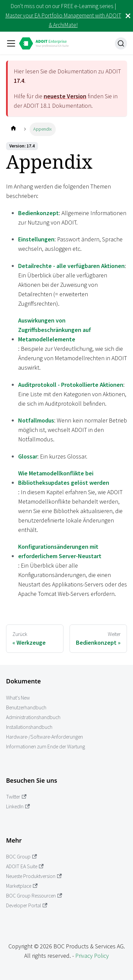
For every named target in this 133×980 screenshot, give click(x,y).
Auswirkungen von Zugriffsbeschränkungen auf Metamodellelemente (55, 330)
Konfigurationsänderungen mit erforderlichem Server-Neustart (60, 551)
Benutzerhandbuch (26, 707)
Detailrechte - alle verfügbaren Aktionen (71, 266)
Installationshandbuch (29, 727)
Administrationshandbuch (33, 717)
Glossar (28, 456)
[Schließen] (128, 16)
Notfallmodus (36, 420)
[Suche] (121, 43)
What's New (18, 698)
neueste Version (65, 96)
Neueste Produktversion (34, 876)
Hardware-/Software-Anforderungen (45, 737)
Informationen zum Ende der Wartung (46, 747)
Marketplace (22, 886)
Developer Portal (27, 905)
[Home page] (13, 129)
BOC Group (21, 857)
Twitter (16, 797)
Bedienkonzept (38, 213)
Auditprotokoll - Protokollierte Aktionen (71, 385)
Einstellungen (36, 239)
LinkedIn (18, 806)
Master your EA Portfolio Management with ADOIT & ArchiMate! (63, 20)
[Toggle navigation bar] (11, 43)
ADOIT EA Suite (25, 866)
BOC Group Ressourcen (34, 896)
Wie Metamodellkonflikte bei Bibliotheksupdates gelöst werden (64, 478)
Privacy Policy (92, 956)
